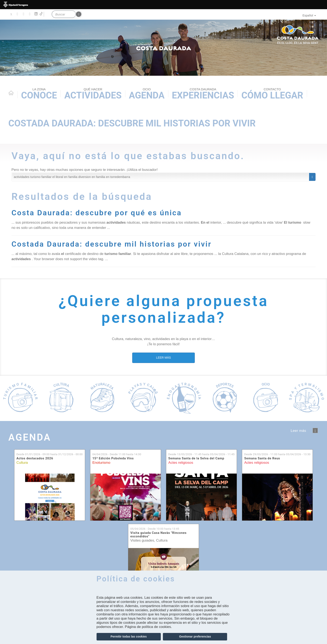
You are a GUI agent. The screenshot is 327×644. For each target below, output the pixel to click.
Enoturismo (101, 462)
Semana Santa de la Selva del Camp (196, 458)
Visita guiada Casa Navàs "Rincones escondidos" (158, 535)
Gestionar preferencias (195, 636)
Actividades (93, 94)
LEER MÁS (164, 357)
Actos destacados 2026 (35, 458)
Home (11, 93)
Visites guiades (142, 540)
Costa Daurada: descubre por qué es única (98, 213)
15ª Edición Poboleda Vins (113, 458)
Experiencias (203, 94)
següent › (315, 430)
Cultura (22, 462)
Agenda (147, 94)
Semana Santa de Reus (262, 458)
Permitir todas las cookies (129, 636)
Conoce (39, 94)
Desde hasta (50, 454)
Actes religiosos (181, 462)
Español (309, 15)
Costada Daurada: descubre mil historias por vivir (132, 123)
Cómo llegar (272, 94)
